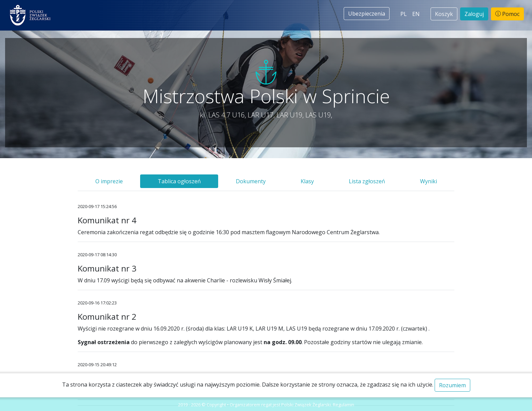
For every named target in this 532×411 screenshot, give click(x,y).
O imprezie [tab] (109, 181)
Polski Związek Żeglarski (306, 405)
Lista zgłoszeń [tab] (367, 181)
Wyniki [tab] (429, 181)
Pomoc (507, 14)
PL (404, 14)
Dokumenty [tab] (251, 181)
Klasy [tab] (307, 181)
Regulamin (344, 405)
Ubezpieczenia (367, 14)
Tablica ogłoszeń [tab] (179, 181)
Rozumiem (452, 385)
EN (416, 14)
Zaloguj (474, 14)
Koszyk (444, 14)
